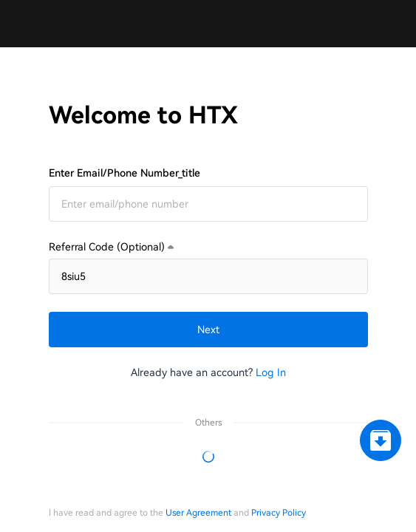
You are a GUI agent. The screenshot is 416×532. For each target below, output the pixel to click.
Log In (271, 372)
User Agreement (198, 513)
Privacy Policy (279, 513)
